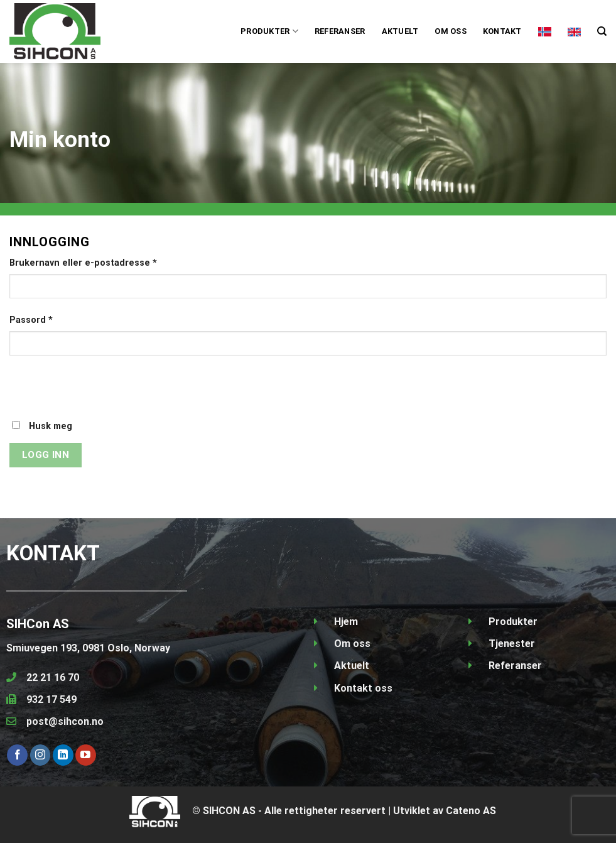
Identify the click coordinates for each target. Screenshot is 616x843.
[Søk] (602, 31)
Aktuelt (400, 31)
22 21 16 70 (53, 677)
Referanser (340, 31)
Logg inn (46, 455)
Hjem (346, 622)
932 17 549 (51, 699)
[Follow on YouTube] (86, 755)
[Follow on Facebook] (17, 755)
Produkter (513, 622)
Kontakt (502, 31)
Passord (31, 320)
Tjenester (512, 644)
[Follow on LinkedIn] (63, 755)
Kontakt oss (363, 688)
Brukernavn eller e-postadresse (83, 263)
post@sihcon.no (65, 721)
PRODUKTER (269, 31)
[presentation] (105, 394)
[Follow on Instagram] (41, 755)
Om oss (451, 31)
